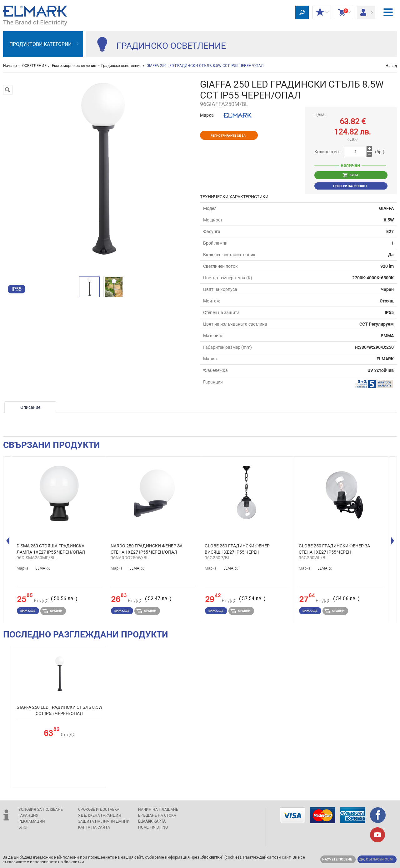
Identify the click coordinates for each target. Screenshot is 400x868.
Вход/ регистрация (366, 10)
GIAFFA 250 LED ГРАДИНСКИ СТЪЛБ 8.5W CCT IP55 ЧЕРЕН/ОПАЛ (59, 710)
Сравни (52, 611)
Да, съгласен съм (376, 859)
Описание (30, 407)
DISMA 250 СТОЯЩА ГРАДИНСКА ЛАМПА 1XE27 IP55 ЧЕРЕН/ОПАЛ (51, 549)
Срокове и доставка (99, 810)
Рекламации (32, 821)
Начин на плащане (158, 810)
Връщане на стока (157, 815)
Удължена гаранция (100, 815)
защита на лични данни (104, 821)
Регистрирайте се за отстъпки (228, 137)
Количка (344, 13)
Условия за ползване (41, 810)
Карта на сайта (94, 827)
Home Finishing (153, 827)
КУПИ (350, 175)
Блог (23, 827)
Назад (391, 66)
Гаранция (28, 815)
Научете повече (337, 859)
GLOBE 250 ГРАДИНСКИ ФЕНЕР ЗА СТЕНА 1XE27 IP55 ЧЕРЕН (334, 549)
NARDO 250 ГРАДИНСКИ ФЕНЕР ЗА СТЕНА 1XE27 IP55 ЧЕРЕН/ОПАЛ (147, 549)
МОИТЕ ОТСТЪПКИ (322, 13)
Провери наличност (350, 186)
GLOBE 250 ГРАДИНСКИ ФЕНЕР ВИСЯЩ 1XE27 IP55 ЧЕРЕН (237, 549)
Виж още (28, 611)
